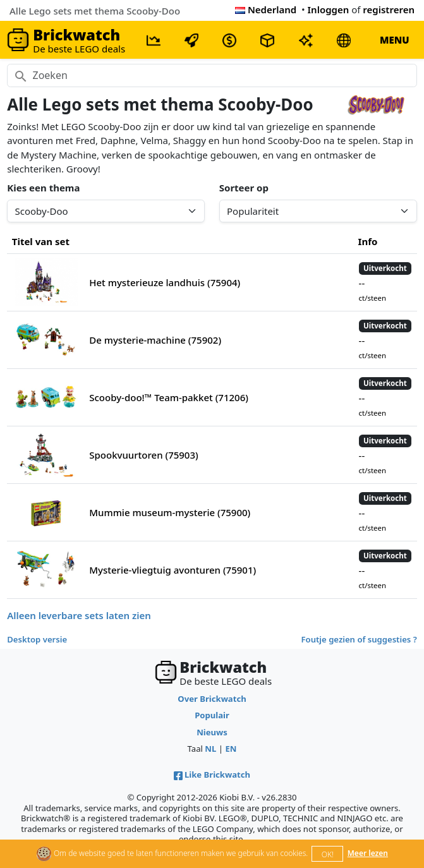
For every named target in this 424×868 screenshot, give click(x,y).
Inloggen (329, 9)
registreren (389, 9)
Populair (212, 715)
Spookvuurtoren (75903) (143, 455)
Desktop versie (37, 639)
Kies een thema (43, 188)
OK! (328, 854)
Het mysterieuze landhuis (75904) (165, 282)
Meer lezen (368, 853)
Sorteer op (244, 188)
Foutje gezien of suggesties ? (359, 639)
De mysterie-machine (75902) (155, 340)
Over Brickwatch (212, 699)
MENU (395, 40)
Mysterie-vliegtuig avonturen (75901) (173, 570)
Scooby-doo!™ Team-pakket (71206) (169, 397)
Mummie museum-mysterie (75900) (170, 512)
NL (210, 749)
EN (231, 749)
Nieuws (212, 732)
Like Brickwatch (212, 775)
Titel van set (41, 241)
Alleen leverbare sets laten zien (79, 615)
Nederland (266, 9)
